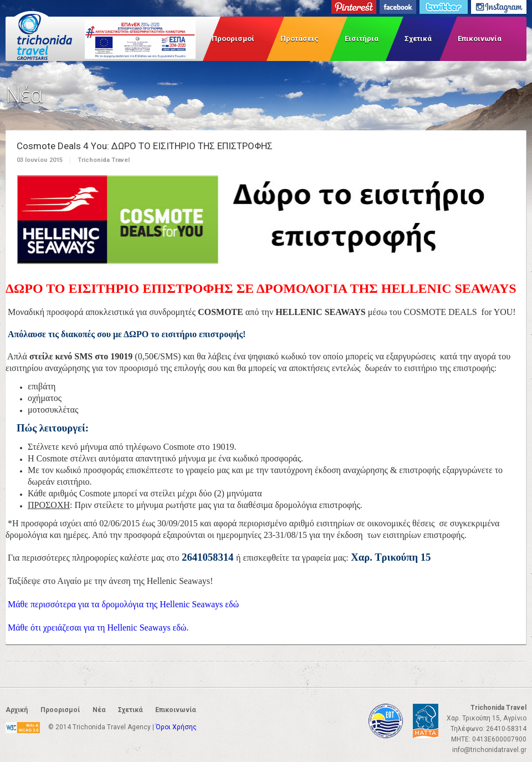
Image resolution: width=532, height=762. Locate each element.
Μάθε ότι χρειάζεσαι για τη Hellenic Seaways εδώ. (98, 628)
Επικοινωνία (480, 39)
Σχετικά (418, 39)
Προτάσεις (300, 39)
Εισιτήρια (362, 39)
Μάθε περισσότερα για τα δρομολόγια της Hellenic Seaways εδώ (123, 604)
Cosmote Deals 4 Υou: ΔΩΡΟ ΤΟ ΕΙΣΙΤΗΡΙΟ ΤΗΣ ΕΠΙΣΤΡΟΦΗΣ (145, 146)
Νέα (99, 710)
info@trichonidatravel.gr (489, 750)
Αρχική (17, 710)
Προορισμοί (233, 39)
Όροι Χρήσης (176, 727)
